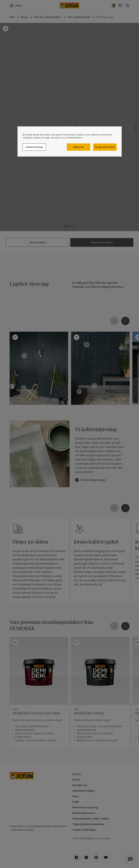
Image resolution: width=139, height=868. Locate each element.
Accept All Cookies (105, 147)
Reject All (79, 147)
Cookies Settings (34, 147)
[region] (70, 141)
